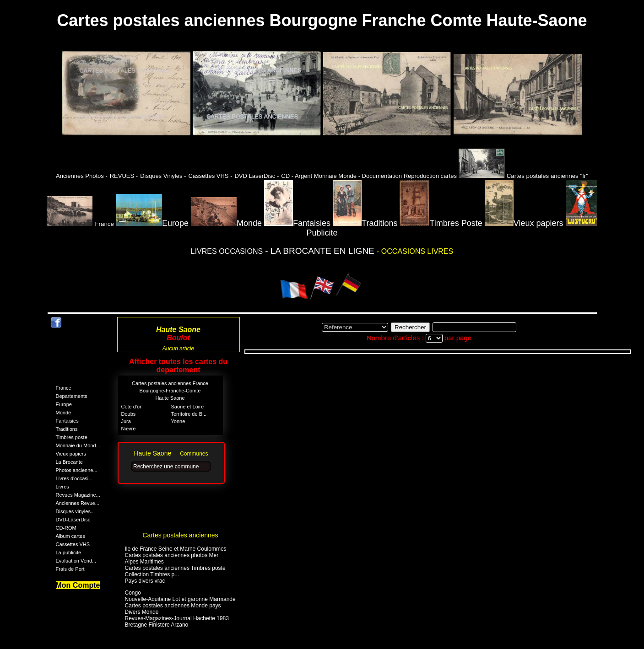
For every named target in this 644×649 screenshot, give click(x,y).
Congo (133, 593)
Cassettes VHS (73, 544)
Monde (226, 223)
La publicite (69, 552)
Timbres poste (72, 437)
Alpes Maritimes (144, 562)
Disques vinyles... (76, 511)
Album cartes (70, 536)
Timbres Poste (441, 223)
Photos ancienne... (77, 470)
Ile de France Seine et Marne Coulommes (176, 549)
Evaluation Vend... (76, 561)
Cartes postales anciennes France (170, 383)
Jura (126, 421)
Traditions (365, 223)
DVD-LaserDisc (73, 520)
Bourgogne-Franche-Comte (170, 391)
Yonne (178, 421)
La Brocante (69, 462)
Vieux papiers (524, 223)
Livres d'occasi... (74, 478)
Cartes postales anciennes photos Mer (172, 555)
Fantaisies (297, 223)
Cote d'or (131, 407)
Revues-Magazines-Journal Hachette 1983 (177, 618)
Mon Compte (78, 585)
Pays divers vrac (145, 581)
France (64, 388)
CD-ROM (66, 528)
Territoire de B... (189, 414)
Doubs (129, 414)
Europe (152, 223)
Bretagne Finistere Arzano (157, 625)
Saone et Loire (188, 407)
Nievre (129, 429)
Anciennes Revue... (78, 503)
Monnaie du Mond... (78, 445)
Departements (72, 396)
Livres (62, 487)
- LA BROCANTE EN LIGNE (321, 251)
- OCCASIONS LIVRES (415, 251)
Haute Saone (170, 398)
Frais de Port (70, 569)
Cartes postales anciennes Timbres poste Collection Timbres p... (175, 571)
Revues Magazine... (78, 495)
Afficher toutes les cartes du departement (178, 366)
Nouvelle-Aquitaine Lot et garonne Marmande (180, 599)
